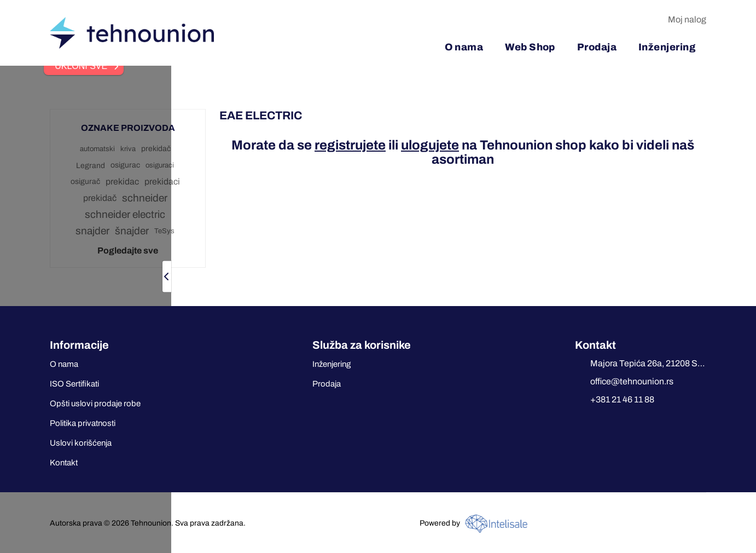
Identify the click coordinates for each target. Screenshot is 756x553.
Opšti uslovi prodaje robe (95, 404)
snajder (92, 231)
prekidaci (162, 182)
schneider (145, 198)
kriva (128, 149)
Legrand (91, 165)
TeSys (164, 231)
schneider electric (125, 214)
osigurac (125, 165)
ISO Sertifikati (74, 384)
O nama (64, 364)
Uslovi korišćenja (81, 443)
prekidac (122, 182)
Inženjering (332, 364)
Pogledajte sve (128, 250)
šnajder (132, 231)
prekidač (156, 149)
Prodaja (327, 384)
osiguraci (160, 165)
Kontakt (64, 463)
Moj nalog (687, 19)
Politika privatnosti (83, 423)
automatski (97, 149)
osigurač (85, 182)
